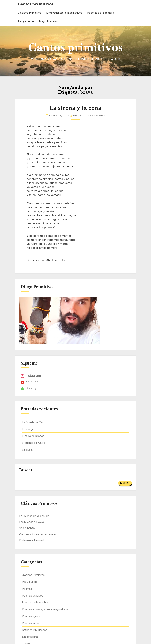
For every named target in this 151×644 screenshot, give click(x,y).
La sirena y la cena (75, 108)
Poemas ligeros (31, 616)
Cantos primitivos (36, 4)
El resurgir (28, 429)
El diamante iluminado (32, 540)
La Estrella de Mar (33, 422)
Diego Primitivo (48, 21)
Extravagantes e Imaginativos (64, 13)
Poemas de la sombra (101, 13)
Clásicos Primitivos (29, 13)
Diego (77, 115)
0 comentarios (95, 115)
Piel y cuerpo (26, 21)
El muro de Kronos (33, 436)
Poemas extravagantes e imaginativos (45, 609)
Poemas (27, 589)
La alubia (27, 450)
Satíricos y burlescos (34, 630)
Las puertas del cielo (32, 522)
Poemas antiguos (32, 596)
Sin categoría (30, 637)
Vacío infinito (27, 528)
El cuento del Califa (33, 443)
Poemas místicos (32, 623)
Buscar (26, 470)
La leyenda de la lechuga (34, 516)
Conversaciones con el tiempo (38, 534)
